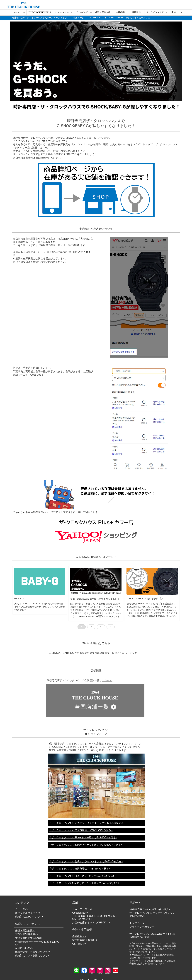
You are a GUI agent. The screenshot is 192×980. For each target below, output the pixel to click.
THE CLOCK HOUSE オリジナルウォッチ (49, 12)
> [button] (101, 627)
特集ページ (79, 18)
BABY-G (19, 599)
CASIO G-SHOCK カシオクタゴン (145, 599)
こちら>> (107, 680)
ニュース (15, 12)
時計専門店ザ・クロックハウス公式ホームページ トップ (39, 18)
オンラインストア (155, 12)
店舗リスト (177, 12)
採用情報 (136, 12)
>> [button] (111, 627)
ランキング (82, 12)
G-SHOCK (95, 18)
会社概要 (120, 12)
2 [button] (91, 627)
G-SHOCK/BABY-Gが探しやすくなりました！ (95, 599)
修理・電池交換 (103, 12)
